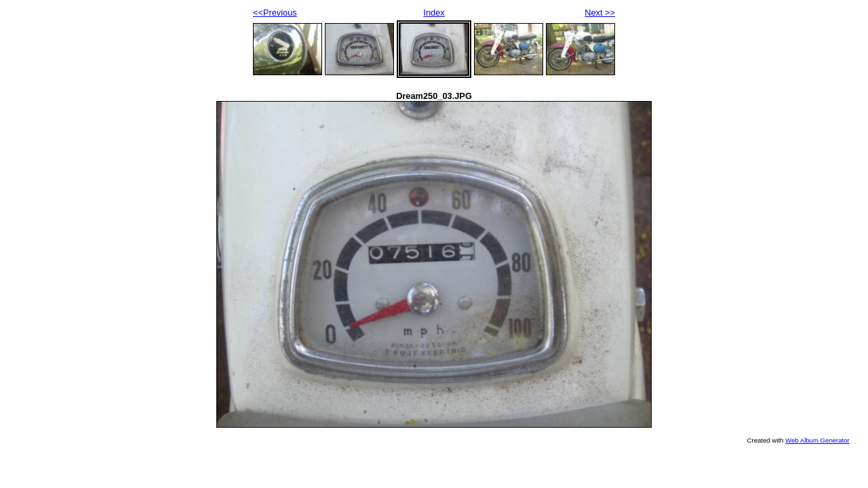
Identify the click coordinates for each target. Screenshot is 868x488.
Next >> (600, 13)
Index (434, 13)
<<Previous (275, 13)
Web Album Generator (817, 440)
